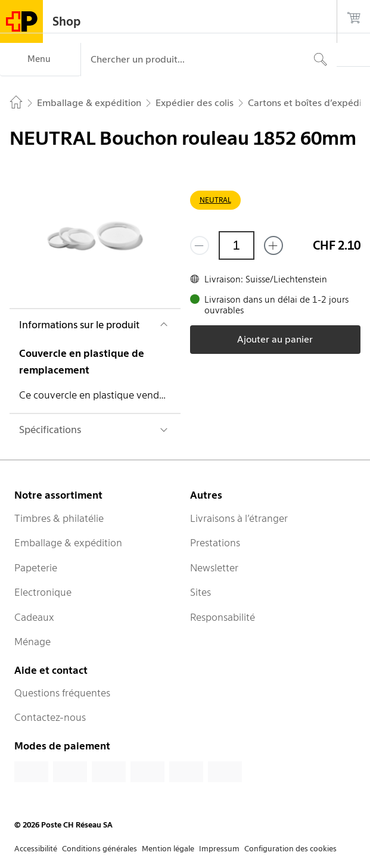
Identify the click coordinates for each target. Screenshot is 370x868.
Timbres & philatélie (59, 518)
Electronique (43, 592)
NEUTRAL (215, 200)
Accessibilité (36, 849)
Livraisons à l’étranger (239, 518)
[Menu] (40, 60)
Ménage (32, 642)
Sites (200, 592)
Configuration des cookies (290, 849)
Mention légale (168, 849)
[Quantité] (237, 245)
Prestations (215, 543)
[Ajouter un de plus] (273, 245)
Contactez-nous (50, 717)
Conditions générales (100, 849)
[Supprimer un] (200, 245)
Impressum (219, 849)
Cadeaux (34, 617)
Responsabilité (223, 617)
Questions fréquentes (62, 693)
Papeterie (36, 568)
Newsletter (214, 568)
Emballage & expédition (68, 543)
